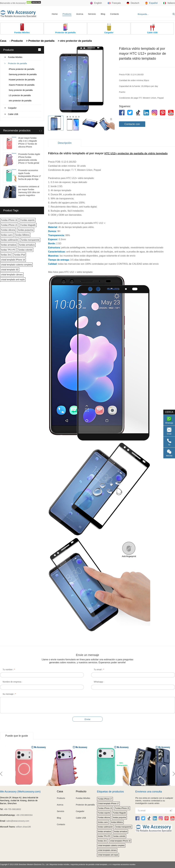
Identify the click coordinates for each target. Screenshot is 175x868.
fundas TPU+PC (8, 250)
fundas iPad (20, 255)
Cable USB (13, 114)
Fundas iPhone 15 (9, 225)
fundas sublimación (10, 240)
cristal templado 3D (10, 270)
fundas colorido (25, 250)
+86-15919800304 (24, 815)
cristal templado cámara (12, 275)
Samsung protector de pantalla (23, 74)
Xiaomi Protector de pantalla (22, 85)
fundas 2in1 (6, 255)
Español (151, 3)
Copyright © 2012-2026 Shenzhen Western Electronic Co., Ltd (24, 864)
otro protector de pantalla (20, 101)
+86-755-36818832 (12, 809)
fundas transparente (30, 240)
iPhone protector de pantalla (22, 69)
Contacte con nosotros (132, 125)
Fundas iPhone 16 (9, 220)
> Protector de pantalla (40, 41)
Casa (3, 41)
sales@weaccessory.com (18, 821)
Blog (103, 14)
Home (55, 14)
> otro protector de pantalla (74, 41)
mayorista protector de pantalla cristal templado (89, 864)
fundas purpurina (26, 230)
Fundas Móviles (15, 57)
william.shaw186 (23, 827)
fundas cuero (7, 235)
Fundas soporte (27, 220)
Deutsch (133, 3)
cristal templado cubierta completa (16, 265)
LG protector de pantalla (20, 95)
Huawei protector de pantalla (22, 80)
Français (114, 3)
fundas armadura (9, 245)
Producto (67, 14)
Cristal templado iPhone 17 (108, 804)
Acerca (80, 14)
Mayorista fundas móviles (60, 864)
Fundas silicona (8, 230)
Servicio (92, 14)
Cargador (12, 108)
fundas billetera (23, 235)
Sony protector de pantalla (21, 90)
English (96, 3)
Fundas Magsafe (28, 225)
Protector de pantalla (17, 63)
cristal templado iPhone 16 (13, 260)
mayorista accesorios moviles (124, 864)
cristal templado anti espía (13, 280)
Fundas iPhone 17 (105, 799)
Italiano (169, 3)
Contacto (114, 14)
